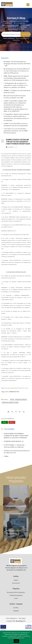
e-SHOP (12, 400)
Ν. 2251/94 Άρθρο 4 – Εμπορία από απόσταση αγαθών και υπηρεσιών (14, 446)
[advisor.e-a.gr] (24, 412)
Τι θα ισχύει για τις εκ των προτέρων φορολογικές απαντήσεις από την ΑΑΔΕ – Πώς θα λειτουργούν (16, 131)
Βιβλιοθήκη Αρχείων (15, 21)
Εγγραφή (16, 611)
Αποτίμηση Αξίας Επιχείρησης (16, 592)
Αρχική (6, 21)
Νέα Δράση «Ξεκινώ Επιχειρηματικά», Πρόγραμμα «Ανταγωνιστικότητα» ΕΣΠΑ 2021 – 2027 (17, 64)
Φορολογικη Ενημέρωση (22, 38)
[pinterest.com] (16, 412)
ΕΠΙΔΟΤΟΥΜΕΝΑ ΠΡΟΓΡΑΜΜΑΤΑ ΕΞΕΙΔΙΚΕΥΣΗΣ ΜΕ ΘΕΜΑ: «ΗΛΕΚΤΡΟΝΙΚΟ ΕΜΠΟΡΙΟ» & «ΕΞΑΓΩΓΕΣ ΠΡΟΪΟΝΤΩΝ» (16, 436)
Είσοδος (16, 608)
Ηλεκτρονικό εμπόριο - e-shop (10, 25)
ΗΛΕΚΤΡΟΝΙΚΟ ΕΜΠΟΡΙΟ (21, 400)
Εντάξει (16, 641)
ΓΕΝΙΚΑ (6, 456)
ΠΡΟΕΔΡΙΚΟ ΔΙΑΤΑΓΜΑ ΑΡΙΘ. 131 (14, 441)
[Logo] (16, 562)
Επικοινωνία (16, 583)
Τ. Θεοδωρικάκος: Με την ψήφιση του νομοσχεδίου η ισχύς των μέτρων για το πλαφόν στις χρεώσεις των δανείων (16, 85)
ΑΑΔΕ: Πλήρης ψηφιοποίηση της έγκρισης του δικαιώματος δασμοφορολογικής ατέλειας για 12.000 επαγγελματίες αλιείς (16, 78)
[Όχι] (30, 638)
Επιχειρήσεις (16, 40)
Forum (16, 598)
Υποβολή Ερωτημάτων (16, 595)
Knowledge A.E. (21, 621)
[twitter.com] (8, 412)
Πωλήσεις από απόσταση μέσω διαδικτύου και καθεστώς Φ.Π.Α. (17, 452)
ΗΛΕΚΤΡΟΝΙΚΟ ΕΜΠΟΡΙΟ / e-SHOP (10, 403)
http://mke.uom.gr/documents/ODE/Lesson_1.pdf (16, 388)
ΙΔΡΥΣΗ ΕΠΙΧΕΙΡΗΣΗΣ (20, 23)
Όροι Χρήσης (22, 618)
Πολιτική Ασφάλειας (11, 618)
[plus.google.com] (20, 412)
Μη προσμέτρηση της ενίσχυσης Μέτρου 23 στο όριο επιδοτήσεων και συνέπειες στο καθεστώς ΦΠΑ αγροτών (17, 71)
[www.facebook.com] (12, 412)
